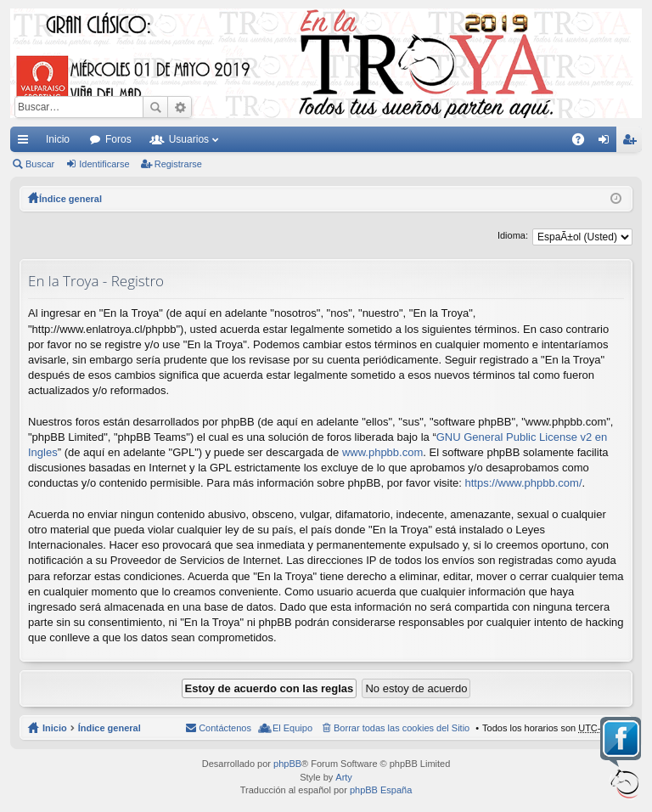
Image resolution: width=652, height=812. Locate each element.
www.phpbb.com (382, 452)
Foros (118, 139)
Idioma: (513, 235)
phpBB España (381, 790)
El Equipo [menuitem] (292, 728)
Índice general (110, 728)
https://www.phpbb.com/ (523, 483)
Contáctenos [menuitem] (225, 728)
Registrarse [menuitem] (633, 143)
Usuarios (189, 139)
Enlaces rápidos (26, 143)
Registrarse (178, 164)
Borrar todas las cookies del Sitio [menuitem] (402, 728)
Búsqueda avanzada (180, 107)
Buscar (155, 107)
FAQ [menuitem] (584, 143)
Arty (344, 777)
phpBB (287, 764)
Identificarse (104, 164)
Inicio (58, 139)
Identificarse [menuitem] (607, 143)
